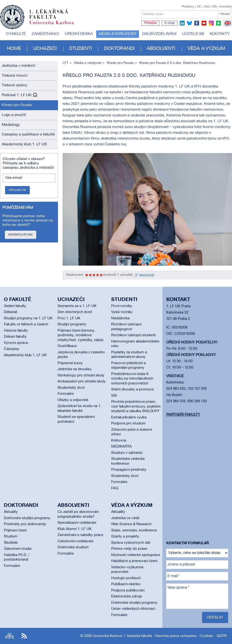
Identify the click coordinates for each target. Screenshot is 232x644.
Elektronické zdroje (127, 597)
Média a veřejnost (118, 34)
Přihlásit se (17, 190)
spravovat (147, 275)
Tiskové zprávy (14, 85)
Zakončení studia (18, 549)
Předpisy (188, 7)
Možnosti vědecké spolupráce (136, 555)
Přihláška (150, 23)
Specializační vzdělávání (77, 523)
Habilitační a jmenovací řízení (134, 561)
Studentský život (71, 388)
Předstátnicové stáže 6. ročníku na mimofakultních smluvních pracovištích (132, 379)
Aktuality (11, 512)
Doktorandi (119, 49)
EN (227, 26)
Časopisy (12, 349)
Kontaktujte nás (21, 235)
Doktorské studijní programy (27, 518)
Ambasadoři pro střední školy (82, 382)
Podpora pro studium (128, 423)
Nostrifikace (67, 346)
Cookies (206, 636)
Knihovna (119, 441)
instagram (211, 23)
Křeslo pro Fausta (17, 105)
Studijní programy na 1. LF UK (28, 318)
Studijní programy (72, 324)
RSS (24, 636)
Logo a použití (14, 115)
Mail (207, 7)
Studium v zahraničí (127, 453)
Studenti (80, 49)
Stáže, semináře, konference (134, 530)
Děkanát (11, 312)
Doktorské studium (73, 547)
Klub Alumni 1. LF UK (75, 529)
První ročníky (122, 306)
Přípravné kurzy (70, 363)
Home (14, 49)
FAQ (115, 488)
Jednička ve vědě (125, 518)
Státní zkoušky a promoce (132, 389)
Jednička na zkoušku (74, 369)
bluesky (189, 23)
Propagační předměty (129, 470)
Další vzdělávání (159, 34)
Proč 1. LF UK (69, 318)
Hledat (225, 14)
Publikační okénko (126, 584)
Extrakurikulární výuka (129, 417)
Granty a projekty (125, 537)
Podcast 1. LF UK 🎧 (20, 95)
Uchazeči (45, 49)
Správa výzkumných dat (131, 543)
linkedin (182, 23)
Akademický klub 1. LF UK (24, 144)
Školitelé (11, 543)
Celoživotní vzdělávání (75, 541)
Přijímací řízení (15, 530)
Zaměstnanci (45, 34)
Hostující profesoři (126, 578)
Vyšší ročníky (122, 312)
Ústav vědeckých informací (133, 609)
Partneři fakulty (183, 415)
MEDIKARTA (121, 447)
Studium (11, 537)
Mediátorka (120, 318)
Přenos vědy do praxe (129, 549)
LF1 (65, 63)
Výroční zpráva (16, 343)
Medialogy (11, 125)
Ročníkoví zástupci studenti (133, 335)
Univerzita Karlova (55, 25)
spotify (218, 23)
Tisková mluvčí (15, 76)
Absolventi (161, 49)
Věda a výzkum (206, 49)
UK (199, 7)
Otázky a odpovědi (73, 400)
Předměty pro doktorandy (25, 524)
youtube (204, 23)
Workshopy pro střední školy (81, 376)
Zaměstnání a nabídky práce (80, 535)
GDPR (222, 636)
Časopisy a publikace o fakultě (28, 134)
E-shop (170, 23)
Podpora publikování (128, 590)
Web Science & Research (131, 524)
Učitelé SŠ (193, 34)
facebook (197, 23)
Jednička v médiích (18, 66)
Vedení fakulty (15, 306)
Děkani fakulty (15, 337)
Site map (10, 636)
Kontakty (226, 7)
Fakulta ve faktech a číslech (26, 324)
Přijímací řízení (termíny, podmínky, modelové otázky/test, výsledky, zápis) (80, 335)
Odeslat (215, 617)
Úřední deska (79, 34)
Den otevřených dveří (75, 312)
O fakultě (16, 34)
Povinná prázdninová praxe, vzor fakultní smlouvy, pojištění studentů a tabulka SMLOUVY (136, 406)
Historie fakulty (16, 331)
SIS (214, 7)
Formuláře (66, 394)
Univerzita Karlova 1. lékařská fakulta (122, 636)
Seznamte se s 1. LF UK (77, 306)
